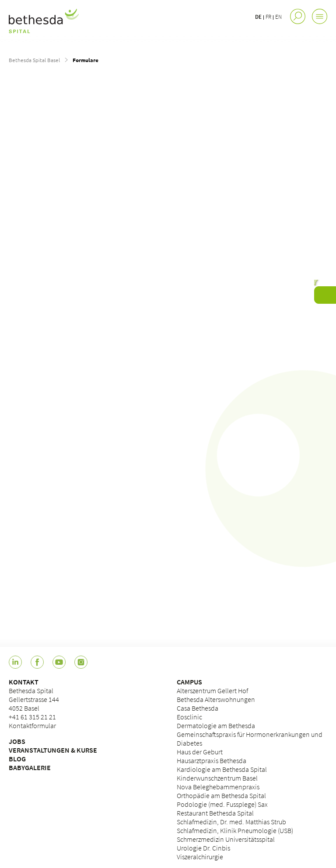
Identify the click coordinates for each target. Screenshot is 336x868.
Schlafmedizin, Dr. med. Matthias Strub (231, 822)
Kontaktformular (32, 726)
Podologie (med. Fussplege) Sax (222, 804)
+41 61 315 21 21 (32, 717)
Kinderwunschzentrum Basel (217, 778)
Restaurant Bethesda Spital (215, 813)
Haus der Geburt (200, 752)
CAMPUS (189, 682)
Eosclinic (189, 717)
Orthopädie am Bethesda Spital (221, 795)
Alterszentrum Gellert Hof (212, 691)
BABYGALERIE (30, 767)
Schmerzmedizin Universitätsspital (226, 839)
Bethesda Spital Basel (34, 60)
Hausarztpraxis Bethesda (212, 760)
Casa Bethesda (198, 708)
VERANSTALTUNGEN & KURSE (53, 750)
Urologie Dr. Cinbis (203, 848)
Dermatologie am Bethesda (216, 726)
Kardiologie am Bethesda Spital (222, 769)
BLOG (17, 759)
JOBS (17, 741)
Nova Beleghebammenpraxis (218, 787)
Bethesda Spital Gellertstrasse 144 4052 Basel (34, 699)
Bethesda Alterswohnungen (216, 699)
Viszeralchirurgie (200, 857)
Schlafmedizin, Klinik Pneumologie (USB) (235, 830)
